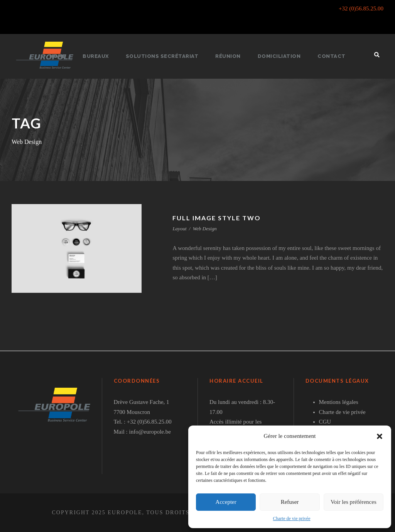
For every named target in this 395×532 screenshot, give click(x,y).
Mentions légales (339, 402)
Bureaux (100, 56)
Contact (328, 56)
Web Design (205, 229)
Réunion (229, 56)
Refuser (290, 502)
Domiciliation (278, 56)
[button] (380, 436)
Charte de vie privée (292, 518)
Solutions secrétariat (165, 56)
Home (62, 56)
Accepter (226, 502)
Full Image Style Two (218, 218)
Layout (179, 229)
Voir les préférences (354, 502)
